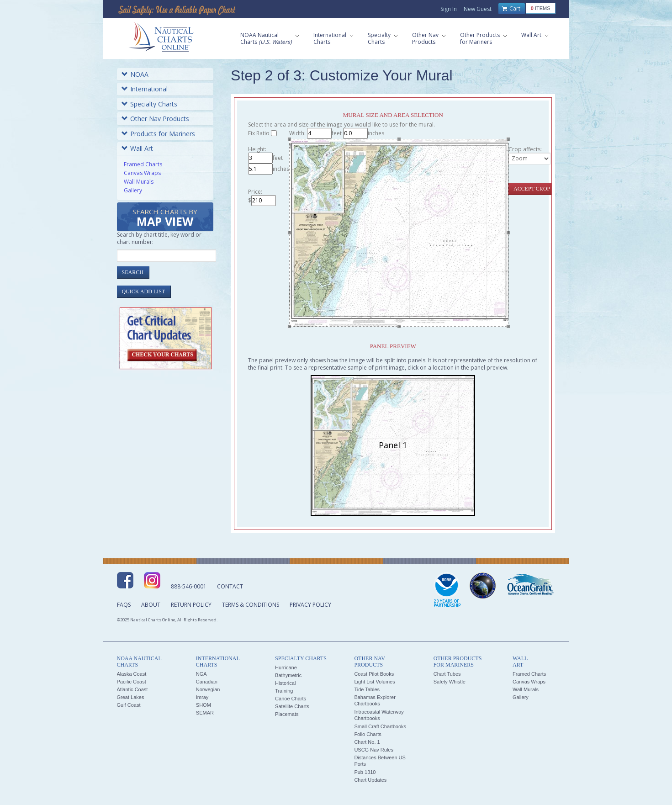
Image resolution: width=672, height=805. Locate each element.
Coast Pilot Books (374, 674)
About (151, 605)
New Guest (478, 9)
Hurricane (286, 667)
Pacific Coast (132, 682)
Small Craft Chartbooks (380, 726)
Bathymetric (288, 675)
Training (284, 691)
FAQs (124, 605)
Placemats (287, 714)
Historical (285, 683)
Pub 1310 (365, 772)
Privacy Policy (310, 605)
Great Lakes (131, 697)
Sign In (449, 9)
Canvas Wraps (142, 173)
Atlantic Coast (132, 689)
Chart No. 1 (367, 742)
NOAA (135, 74)
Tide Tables (367, 689)
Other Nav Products (155, 119)
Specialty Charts (149, 104)
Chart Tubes (447, 674)
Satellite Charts (292, 706)
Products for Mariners (158, 134)
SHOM (204, 705)
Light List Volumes (374, 682)
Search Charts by (165, 218)
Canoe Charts (291, 699)
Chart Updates (370, 780)
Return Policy (191, 605)
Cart (511, 9)
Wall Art (137, 148)
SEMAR (205, 713)
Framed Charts (143, 164)
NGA (201, 674)
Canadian (207, 682)
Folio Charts (368, 734)
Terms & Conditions (251, 605)
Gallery (133, 190)
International (145, 89)
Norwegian (208, 689)
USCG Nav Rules (374, 750)
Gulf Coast (129, 705)
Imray (202, 697)
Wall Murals (139, 182)
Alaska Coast (132, 674)
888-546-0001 (189, 586)
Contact (230, 586)
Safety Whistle (450, 682)
